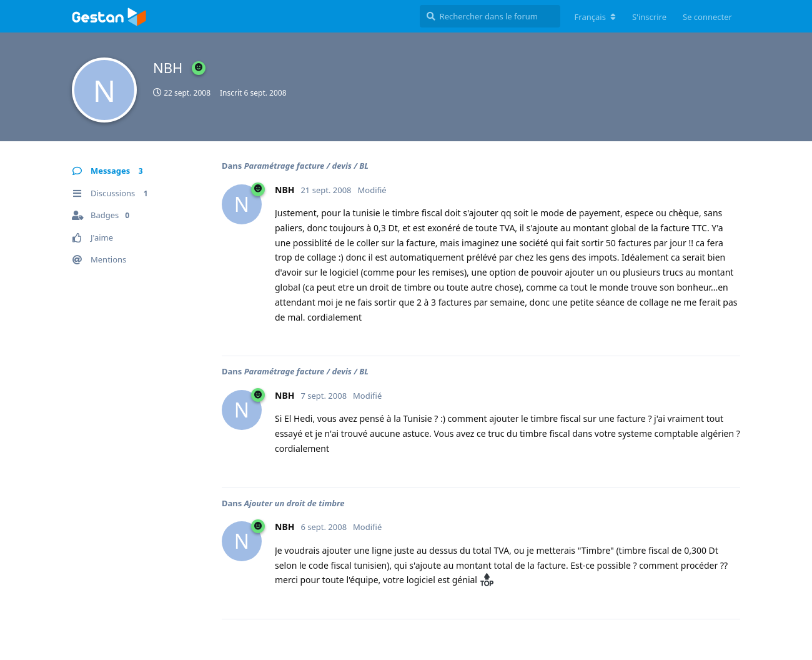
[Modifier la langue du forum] (595, 17)
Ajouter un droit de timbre (295, 503)
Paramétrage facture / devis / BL (306, 166)
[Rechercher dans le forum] (490, 16)
